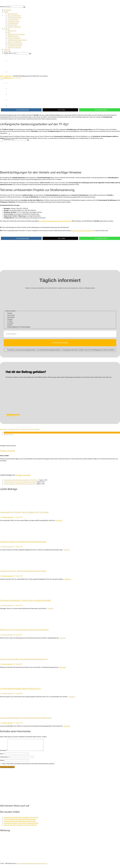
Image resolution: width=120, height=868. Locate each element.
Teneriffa (9, 313)
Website (2, 763)
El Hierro (9, 325)
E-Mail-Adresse (5, 759)
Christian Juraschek (8, 451)
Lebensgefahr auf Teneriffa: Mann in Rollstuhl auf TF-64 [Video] (21, 480)
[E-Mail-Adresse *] (60, 334)
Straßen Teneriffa (25, 429)
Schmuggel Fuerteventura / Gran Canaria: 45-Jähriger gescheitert (21, 825)
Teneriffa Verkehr (35, 429)
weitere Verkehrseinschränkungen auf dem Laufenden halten (55, 221)
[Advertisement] (56, 93)
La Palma (9, 321)
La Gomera (9, 323)
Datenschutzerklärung (29, 866)
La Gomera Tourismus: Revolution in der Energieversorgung (20, 482)
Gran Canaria (10, 315)
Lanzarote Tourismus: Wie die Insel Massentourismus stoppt (20, 484)
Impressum (20, 866)
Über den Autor (8, 433)
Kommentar (4, 753)
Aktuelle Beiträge (8, 434)
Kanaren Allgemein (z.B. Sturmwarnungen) (18, 327)
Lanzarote (9, 319)
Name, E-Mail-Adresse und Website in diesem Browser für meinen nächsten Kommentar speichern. (28, 766)
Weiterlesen (59, 520)
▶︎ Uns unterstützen (13, 415)
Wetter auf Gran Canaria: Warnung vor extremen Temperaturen (20, 827)
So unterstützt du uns (42, 866)
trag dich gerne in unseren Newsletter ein (82, 231)
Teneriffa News (4, 429)
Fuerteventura (10, 317)
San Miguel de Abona (14, 429)
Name (2, 756)
